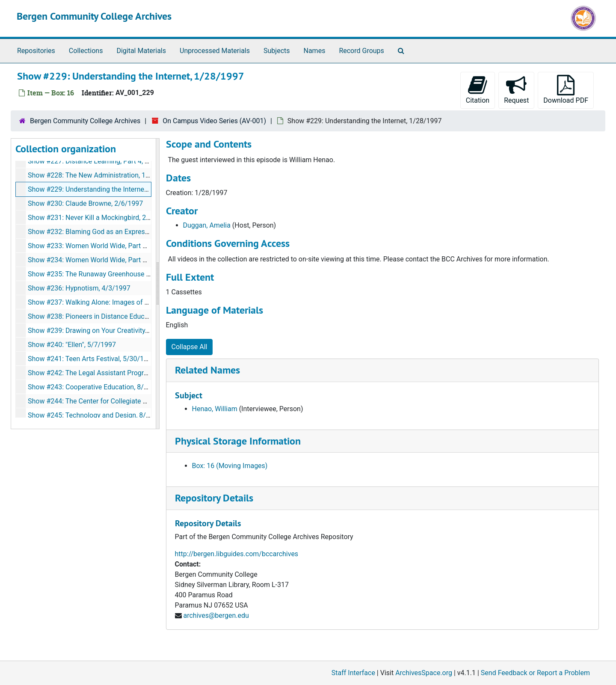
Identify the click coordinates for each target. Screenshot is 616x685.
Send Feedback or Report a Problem (535, 673)
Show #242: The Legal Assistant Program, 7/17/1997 (108, 373)
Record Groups (361, 51)
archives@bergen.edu (216, 615)
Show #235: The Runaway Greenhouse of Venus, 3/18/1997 (118, 274)
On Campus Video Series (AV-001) (214, 121)
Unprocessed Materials (215, 51)
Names (315, 51)
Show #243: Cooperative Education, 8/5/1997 (97, 387)
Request (516, 90)
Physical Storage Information (238, 441)
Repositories (36, 51)
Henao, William (215, 409)
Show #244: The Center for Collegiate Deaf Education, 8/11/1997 (126, 401)
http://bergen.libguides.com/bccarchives (237, 554)
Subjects (277, 51)
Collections (86, 51)
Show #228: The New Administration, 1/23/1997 (101, 175)
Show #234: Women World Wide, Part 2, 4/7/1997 (103, 260)
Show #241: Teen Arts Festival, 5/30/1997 (92, 359)
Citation (478, 90)
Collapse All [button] (190, 347)
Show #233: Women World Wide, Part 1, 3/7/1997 (103, 246)
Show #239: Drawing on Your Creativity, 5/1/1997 (102, 331)
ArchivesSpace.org (424, 673)
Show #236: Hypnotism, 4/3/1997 (79, 288)
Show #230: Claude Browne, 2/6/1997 (85, 203)
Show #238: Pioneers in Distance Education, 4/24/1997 (112, 316)
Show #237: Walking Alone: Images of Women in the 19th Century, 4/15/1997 (145, 302)
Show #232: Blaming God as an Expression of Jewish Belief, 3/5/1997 (134, 232)
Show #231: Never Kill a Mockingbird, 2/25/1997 (101, 218)
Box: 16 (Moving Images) (230, 466)
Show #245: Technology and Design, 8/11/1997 (100, 415)
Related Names (207, 370)
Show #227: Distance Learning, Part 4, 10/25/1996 (104, 161)
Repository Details (214, 498)
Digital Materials (141, 51)
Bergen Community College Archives (94, 16)
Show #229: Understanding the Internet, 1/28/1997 (105, 189)
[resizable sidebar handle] (157, 284)
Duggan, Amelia (207, 225)
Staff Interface (353, 673)
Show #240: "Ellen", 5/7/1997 (72, 345)
